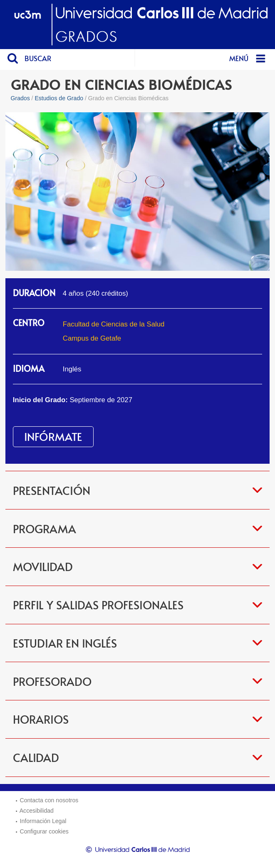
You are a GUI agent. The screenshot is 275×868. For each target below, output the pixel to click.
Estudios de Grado (59, 98)
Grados (20, 98)
